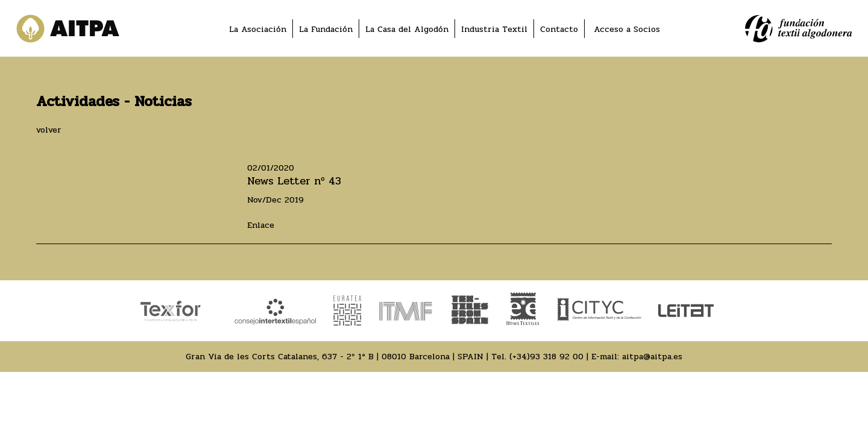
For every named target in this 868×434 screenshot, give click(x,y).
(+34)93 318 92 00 (546, 357)
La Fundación (326, 29)
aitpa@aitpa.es (652, 357)
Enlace (261, 225)
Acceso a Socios (627, 29)
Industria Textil (494, 29)
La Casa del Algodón (407, 29)
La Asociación (258, 29)
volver (49, 130)
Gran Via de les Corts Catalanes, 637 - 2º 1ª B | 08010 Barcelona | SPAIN (335, 357)
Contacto (559, 29)
